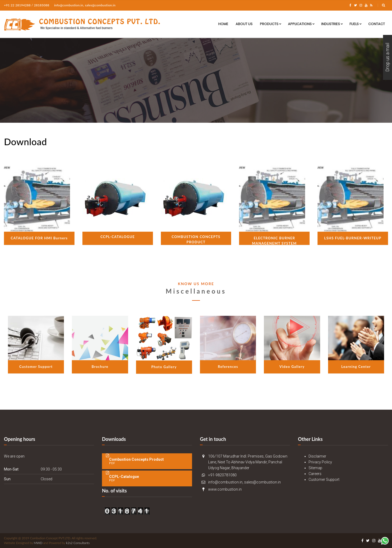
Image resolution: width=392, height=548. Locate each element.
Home (223, 24)
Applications (300, 24)
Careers (315, 474)
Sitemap (315, 468)
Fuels (354, 24)
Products (269, 24)
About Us (244, 24)
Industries (331, 24)
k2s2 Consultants (78, 543)
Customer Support (324, 480)
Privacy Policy (320, 462)
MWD (38, 543)
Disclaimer (317, 456)
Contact (377, 24)
